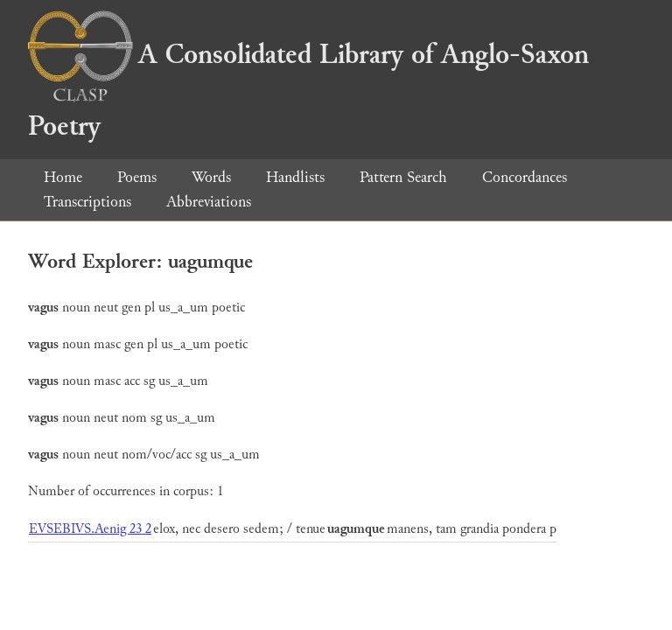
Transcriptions (87, 202)
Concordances (525, 177)
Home (63, 177)
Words (211, 177)
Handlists (295, 177)
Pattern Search (403, 177)
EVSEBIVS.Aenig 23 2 (90, 529)
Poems (137, 177)
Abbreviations (209, 202)
